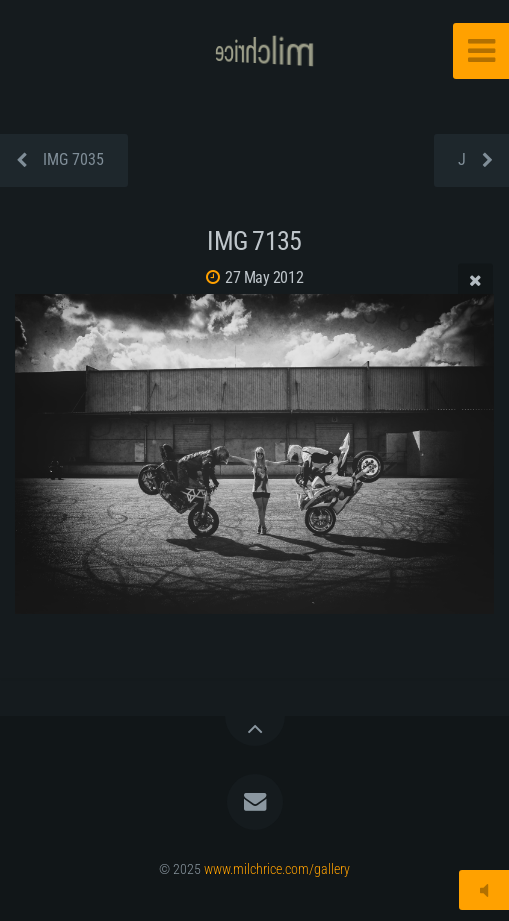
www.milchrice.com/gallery (277, 869)
